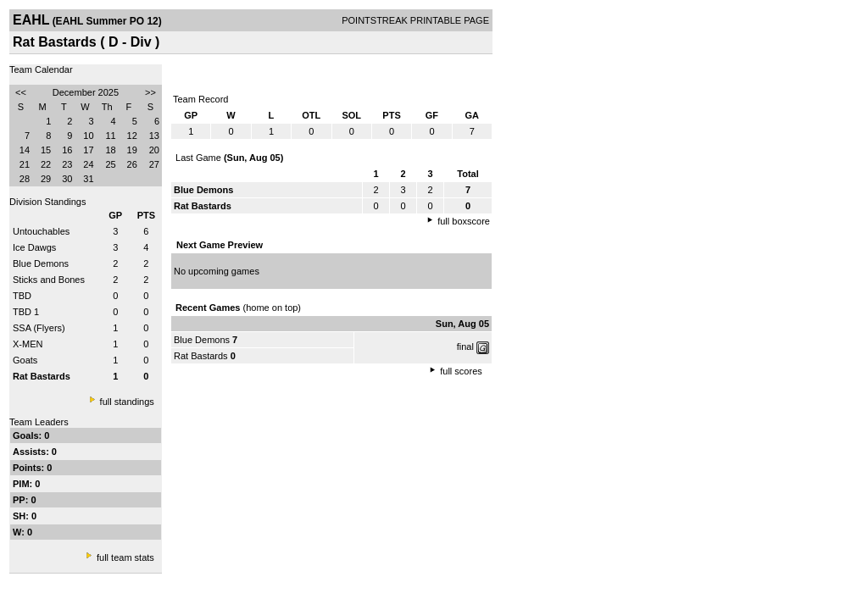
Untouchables (41, 231)
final (465, 347)
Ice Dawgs (34, 247)
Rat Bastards (201, 356)
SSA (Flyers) (39, 328)
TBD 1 (26, 312)
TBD (22, 296)
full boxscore (464, 221)
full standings (127, 402)
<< (21, 92)
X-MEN (28, 344)
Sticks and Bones (49, 280)
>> (150, 92)
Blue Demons (41, 263)
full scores (461, 371)
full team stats (125, 557)
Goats (25, 360)
